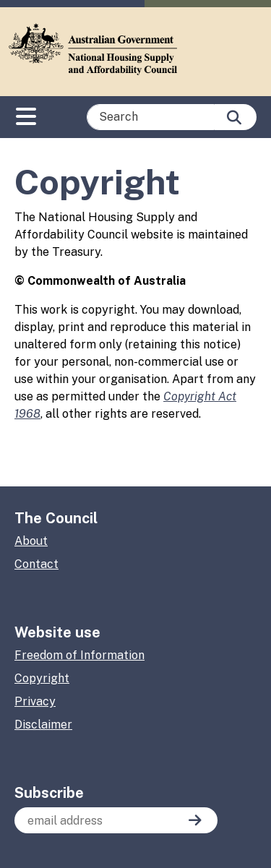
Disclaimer (43, 725)
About (31, 541)
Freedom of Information (79, 655)
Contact (36, 564)
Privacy (35, 701)
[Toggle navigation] (26, 113)
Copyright (42, 678)
